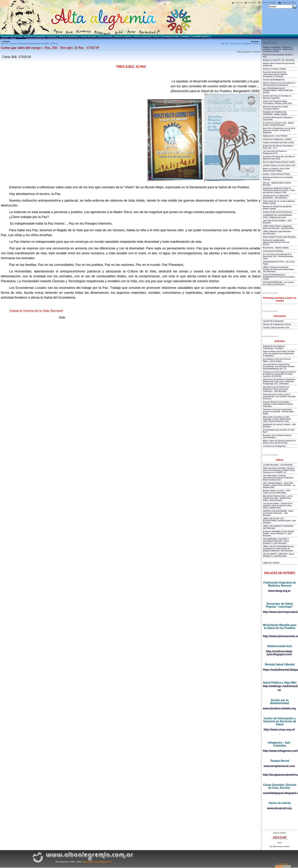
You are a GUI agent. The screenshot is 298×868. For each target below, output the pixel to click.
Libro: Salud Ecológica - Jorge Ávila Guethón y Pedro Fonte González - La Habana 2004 (279, 485)
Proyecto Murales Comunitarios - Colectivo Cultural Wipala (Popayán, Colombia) (278, 404)
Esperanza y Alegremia (123, 36)
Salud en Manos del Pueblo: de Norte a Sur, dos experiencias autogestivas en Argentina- (279, 354)
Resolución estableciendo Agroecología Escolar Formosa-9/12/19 (276, 242)
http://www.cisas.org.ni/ (279, 730)
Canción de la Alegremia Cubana (277, 324)
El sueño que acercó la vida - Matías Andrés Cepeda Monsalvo (278, 124)
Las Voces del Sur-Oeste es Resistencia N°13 (275, 152)
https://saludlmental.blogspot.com (280, 670)
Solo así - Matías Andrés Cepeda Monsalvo (277, 184)
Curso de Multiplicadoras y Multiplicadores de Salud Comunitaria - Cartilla (279, 277)
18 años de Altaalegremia (274, 80)
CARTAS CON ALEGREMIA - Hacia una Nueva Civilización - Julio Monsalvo (278, 513)
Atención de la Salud (88, 36)
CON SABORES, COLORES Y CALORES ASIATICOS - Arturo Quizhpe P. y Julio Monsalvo (276, 541)
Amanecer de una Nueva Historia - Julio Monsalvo (277, 436)
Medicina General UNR (142, 36)
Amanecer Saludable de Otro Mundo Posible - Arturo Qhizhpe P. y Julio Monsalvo (278, 533)
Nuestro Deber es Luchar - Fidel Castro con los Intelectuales (276, 492)
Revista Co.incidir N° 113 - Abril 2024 (279, 60)
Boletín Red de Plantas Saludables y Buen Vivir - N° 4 (278, 147)
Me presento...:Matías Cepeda (276, 248)
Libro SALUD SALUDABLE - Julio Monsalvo (277, 222)
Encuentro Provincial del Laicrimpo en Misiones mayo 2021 (279, 158)
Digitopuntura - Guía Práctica (275, 136)
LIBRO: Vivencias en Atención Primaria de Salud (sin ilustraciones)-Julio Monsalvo (278, 269)
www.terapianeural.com (279, 766)
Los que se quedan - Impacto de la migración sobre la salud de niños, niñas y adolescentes (277, 506)
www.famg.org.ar (279, 591)
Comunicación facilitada (273, 251)
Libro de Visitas (269, 3)
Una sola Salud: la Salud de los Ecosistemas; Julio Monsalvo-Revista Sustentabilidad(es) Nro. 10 (279, 366)
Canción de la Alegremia (273, 321)
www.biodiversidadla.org (279, 708)
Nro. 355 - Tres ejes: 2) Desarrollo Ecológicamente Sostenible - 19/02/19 (29, 43)
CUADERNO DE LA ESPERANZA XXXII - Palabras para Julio (277, 216)
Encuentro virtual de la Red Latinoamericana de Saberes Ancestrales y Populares (275, 74)
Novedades (185, 36)
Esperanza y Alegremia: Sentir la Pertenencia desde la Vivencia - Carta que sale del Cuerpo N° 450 (279, 190)
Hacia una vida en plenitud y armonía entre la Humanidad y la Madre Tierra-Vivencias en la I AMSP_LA (279, 470)
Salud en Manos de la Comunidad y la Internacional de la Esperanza (279, 84)
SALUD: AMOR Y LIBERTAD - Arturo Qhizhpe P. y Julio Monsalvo (278, 555)
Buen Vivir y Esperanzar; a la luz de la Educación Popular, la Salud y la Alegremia (279, 130)
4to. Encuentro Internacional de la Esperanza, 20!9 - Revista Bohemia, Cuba (278, 256)
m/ (279, 690)
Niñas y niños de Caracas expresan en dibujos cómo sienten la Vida (279, 442)
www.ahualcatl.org (279, 808)
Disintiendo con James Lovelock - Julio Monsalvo (279, 425)
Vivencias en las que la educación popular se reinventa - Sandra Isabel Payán (278, 411)
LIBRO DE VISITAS (271, 563)
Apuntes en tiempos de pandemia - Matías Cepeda (278, 207)
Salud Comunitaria (105, 36)
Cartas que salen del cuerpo (12, 36)
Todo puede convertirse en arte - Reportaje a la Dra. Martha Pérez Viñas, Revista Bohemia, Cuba (277, 419)
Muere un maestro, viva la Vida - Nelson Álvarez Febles (277, 170)
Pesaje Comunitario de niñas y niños (278, 142)
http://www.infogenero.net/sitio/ (280, 751)
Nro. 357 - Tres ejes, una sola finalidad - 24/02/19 (241, 43)
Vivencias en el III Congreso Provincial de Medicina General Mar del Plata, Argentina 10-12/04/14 (279, 374)
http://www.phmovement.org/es (280, 636)
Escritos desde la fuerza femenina (277, 212)
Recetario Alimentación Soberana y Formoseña (278, 118)
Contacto (252, 3)
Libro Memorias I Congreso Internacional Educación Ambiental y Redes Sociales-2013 (278, 478)
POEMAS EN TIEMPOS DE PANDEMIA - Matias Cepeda (275, 113)
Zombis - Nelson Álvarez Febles (276, 174)
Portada (239, 3)
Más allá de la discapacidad (35, 36)
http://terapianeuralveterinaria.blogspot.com (280, 775)
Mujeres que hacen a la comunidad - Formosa (278, 178)
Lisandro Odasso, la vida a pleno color (279, 165)
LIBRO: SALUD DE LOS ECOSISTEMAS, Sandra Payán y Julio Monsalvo (279, 521)
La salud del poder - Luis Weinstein (278, 465)
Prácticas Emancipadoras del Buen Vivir (278, 56)
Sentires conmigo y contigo (274, 69)
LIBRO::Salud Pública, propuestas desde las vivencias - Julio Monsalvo (278, 227)
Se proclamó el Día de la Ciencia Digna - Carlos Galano (277, 360)
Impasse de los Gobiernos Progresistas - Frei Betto (274, 347)
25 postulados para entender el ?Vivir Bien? (279, 431)
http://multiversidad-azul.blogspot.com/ (279, 653)
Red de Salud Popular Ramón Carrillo (279, 162)
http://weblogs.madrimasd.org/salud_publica (280, 686)
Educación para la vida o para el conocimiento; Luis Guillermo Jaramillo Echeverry (279, 396)
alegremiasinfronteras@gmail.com (97, 862)
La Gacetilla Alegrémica (201, 36)
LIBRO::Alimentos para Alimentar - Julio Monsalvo (277, 232)
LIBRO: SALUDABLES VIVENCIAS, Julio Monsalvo (278, 527)
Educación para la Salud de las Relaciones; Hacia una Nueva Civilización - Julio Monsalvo (276, 389)
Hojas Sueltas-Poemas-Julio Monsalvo (279, 237)
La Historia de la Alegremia (274, 446)
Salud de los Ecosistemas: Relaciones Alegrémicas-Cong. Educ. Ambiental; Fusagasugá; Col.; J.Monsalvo (279, 381)
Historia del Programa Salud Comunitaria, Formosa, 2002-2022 (277, 102)
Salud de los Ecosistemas (69, 36)
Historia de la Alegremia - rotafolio (277, 139)
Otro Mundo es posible (170, 36)
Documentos (52, 36)
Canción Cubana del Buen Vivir (276, 328)
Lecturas (156, 36)
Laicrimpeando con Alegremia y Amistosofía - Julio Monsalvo (276, 197)
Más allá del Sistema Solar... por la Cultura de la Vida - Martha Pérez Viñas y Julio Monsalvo (277, 498)
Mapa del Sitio (289, 3)
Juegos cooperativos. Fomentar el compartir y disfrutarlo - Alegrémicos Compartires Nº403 (278, 49)
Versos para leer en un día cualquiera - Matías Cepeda (279, 202)
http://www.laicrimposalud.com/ (280, 612)
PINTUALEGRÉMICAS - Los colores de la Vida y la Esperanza (278, 283)
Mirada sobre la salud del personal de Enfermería (279, 64)
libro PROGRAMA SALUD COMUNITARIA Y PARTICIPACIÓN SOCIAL (278, 90)
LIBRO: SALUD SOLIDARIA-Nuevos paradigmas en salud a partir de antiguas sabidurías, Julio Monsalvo (278, 548)
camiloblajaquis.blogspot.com (280, 793)
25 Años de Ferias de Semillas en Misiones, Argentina (277, 97)
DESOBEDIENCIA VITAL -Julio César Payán (279, 263)
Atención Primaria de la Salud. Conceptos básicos (276, 108)
